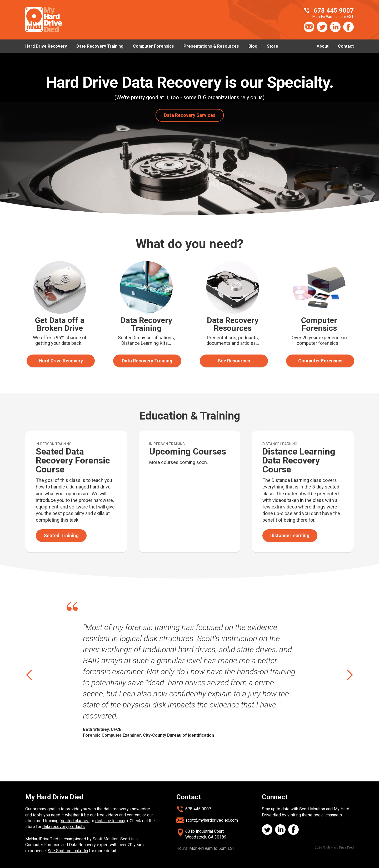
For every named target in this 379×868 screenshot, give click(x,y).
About (323, 46)
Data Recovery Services (190, 115)
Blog (253, 46)
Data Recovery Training (147, 361)
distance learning (111, 821)
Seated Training (61, 535)
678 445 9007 (198, 809)
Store (273, 46)
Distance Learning (290, 535)
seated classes (75, 821)
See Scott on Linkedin (68, 851)
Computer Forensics (153, 46)
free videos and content (119, 815)
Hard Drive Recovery (46, 46)
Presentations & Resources (211, 46)
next (349, 675)
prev (30, 675)
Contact (346, 46)
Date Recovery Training (100, 46)
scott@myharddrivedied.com (212, 820)
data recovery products (64, 827)
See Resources (234, 361)
